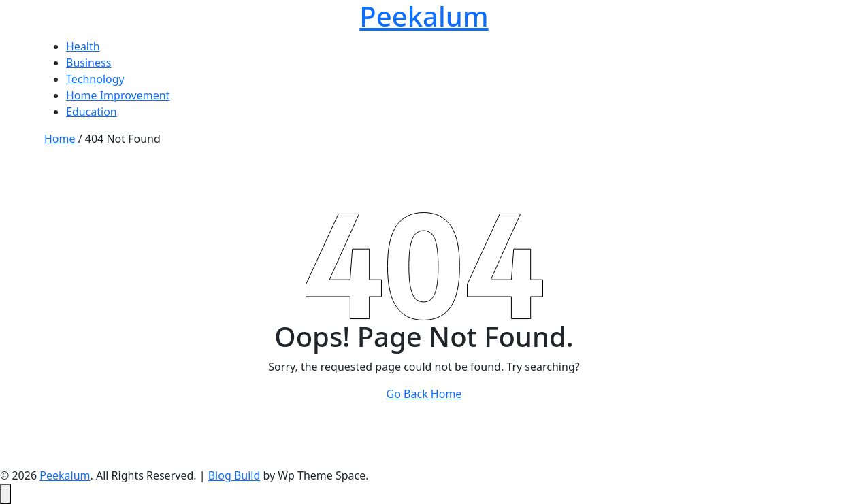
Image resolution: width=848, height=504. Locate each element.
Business (88, 63)
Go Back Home (424, 394)
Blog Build (234, 475)
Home (61, 139)
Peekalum (65, 475)
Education (92, 112)
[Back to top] (5, 494)
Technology (95, 79)
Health (83, 46)
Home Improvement (118, 95)
